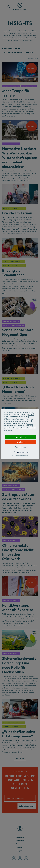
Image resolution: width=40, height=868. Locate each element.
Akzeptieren (21, 437)
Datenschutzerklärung (23, 456)
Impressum (14, 456)
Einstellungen (21, 447)
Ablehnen (21, 442)
